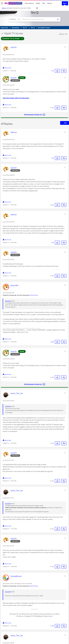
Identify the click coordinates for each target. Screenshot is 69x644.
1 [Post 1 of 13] (6, 71)
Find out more (34, 295)
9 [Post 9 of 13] (6, 481)
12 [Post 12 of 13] (6, 626)
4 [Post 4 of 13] (6, 242)
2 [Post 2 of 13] (6, 158)
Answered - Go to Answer (13, 38)
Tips (44, 3)
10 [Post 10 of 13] (6, 529)
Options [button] (62, 34)
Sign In (65, 3)
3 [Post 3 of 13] (6, 205)
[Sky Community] (13, 3)
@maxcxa (8, 301)
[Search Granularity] (15, 19)
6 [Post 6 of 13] (6, 342)
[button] (65, 47)
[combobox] (39, 19)
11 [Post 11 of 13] (6, 567)
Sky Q (35, 12)
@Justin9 (8, 406)
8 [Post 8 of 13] (6, 443)
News (38, 3)
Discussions (29, 3)
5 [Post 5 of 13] (6, 276)
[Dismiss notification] (37, 8)
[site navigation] (2, 3)
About (50, 3)
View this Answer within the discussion (16, 98)
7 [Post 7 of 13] (6, 107)
